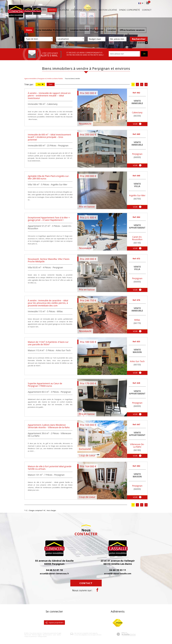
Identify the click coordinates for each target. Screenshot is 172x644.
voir (137, 124)
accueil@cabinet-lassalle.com (118, 574)
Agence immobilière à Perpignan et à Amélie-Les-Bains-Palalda (44, 79)
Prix (41, 85)
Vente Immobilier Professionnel (51, 30)
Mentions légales (37, 635)
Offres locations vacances (132, 30)
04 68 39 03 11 (118, 570)
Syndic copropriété (129, 10)
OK (144, 54)
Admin (59, 635)
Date (51, 84)
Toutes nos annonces (31, 636)
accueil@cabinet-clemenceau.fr (54, 574)
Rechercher (139, 39)
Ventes (52, 10)
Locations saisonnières (84, 10)
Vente (29, 30)
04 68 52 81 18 (54, 570)
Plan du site (28, 635)
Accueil (42, 10)
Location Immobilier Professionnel (87, 30)
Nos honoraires (47, 635)
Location (112, 30)
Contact (147, 10)
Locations (63, 10)
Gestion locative (108, 10)
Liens (54, 635)
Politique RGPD (42, 636)
